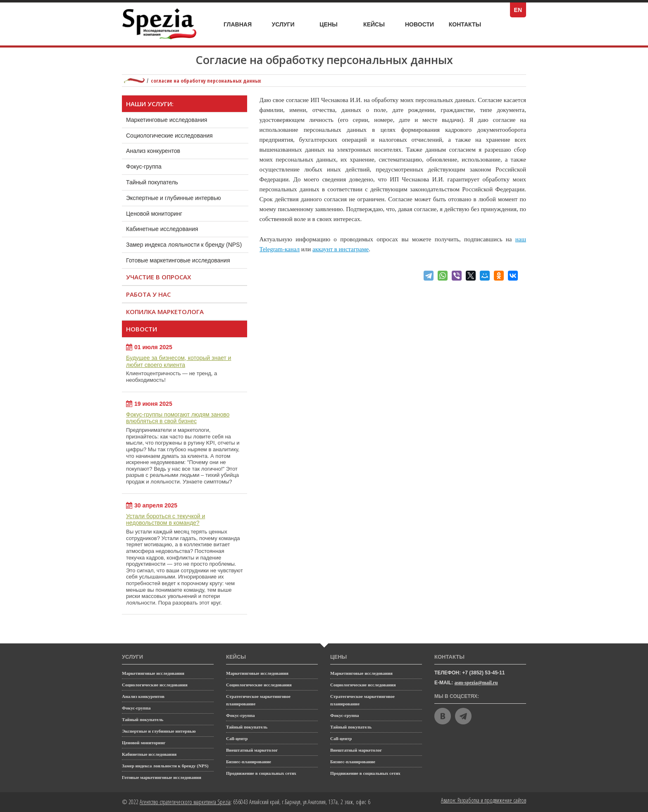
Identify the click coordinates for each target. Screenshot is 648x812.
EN (520, 10)
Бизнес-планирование (249, 762)
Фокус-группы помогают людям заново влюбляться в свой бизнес (178, 418)
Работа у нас (148, 294)
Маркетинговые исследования (167, 120)
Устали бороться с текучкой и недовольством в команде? (166, 520)
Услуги (288, 22)
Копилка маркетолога (165, 312)
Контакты (465, 24)
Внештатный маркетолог (252, 750)
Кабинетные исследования (162, 229)
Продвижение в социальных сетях (261, 773)
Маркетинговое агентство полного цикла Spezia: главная (134, 81)
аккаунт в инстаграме (341, 249)
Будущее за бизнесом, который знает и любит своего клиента (179, 361)
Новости (419, 24)
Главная (238, 24)
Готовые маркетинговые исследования (178, 260)
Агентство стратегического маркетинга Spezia (185, 802)
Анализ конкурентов (153, 151)
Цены (334, 25)
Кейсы (379, 25)
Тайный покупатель (152, 182)
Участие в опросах (158, 277)
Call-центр (237, 738)
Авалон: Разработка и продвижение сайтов (484, 800)
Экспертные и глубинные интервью (174, 198)
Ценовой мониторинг (154, 214)
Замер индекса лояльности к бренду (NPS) (184, 245)
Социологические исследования (169, 136)
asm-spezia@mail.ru (476, 683)
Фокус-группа (144, 167)
